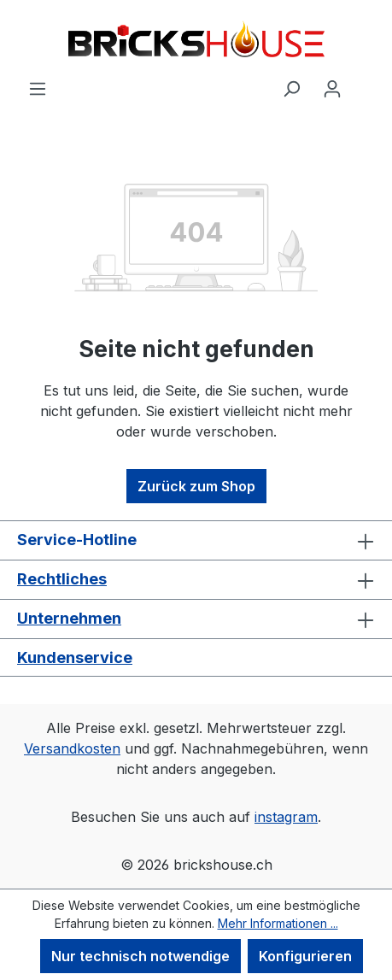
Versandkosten (72, 748)
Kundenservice (75, 657)
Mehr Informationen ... (278, 923)
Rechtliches (62, 579)
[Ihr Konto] (332, 88)
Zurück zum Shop (196, 486)
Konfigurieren (305, 956)
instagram (286, 817)
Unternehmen (69, 618)
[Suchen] (291, 88)
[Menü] (38, 88)
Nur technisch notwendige (140, 956)
